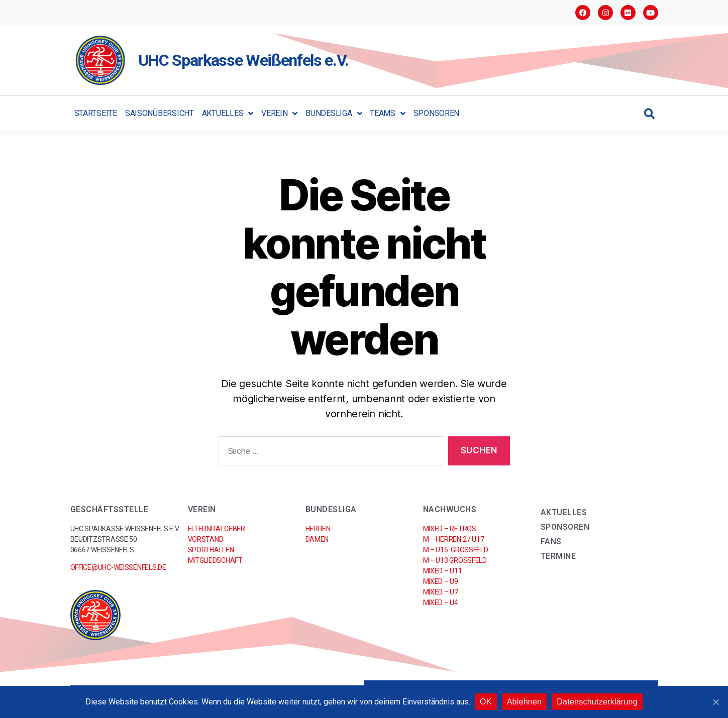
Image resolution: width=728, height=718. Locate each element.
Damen (317, 539)
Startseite (96, 113)
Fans (551, 542)
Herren (318, 529)
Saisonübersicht (160, 113)
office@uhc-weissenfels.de (118, 567)
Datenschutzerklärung (598, 702)
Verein (279, 113)
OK (486, 702)
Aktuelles (228, 113)
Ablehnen (525, 702)
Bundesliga (334, 113)
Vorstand (206, 539)
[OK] (715, 702)
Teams (387, 113)
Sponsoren (437, 113)
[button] (649, 114)
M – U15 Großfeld (456, 550)
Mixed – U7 (441, 592)
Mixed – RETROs (450, 529)
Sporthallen (211, 550)
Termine (558, 556)
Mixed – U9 (441, 581)
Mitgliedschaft (215, 560)
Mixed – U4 (441, 603)
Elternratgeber (217, 529)
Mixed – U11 (443, 571)
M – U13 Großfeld (455, 560)
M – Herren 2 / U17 (454, 539)
